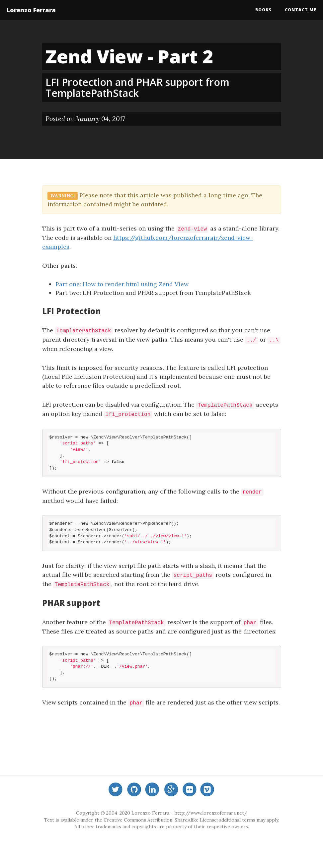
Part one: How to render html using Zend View (122, 284)
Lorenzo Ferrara (31, 10)
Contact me (301, 10)
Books (263, 10)
